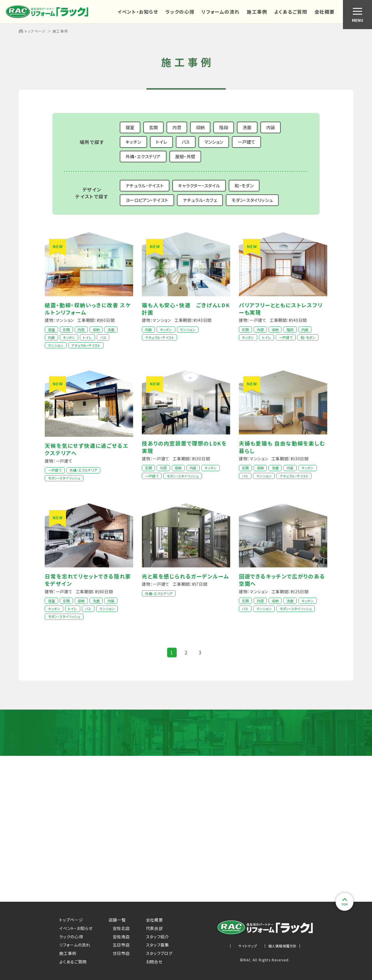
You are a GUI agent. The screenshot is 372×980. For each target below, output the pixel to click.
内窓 (177, 127)
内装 (271, 127)
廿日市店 (119, 953)
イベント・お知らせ (138, 12)
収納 (200, 127)
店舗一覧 (117, 920)
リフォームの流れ (221, 12)
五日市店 (119, 945)
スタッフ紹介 (158, 937)
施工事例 (257, 12)
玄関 (154, 127)
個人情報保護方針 (282, 946)
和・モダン (244, 185)
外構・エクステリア (143, 156)
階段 (224, 127)
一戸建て (246, 142)
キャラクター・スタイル (199, 185)
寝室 (130, 127)
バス (186, 142)
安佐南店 (119, 937)
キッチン (133, 142)
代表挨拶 (154, 928)
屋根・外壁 (185, 156)
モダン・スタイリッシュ (252, 200)
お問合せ (154, 962)
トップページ (71, 920)
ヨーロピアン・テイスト (147, 200)
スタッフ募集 (158, 945)
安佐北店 (119, 928)
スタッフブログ (159, 953)
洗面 (247, 127)
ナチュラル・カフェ (200, 200)
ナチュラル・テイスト (145, 185)
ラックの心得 (180, 12)
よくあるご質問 (291, 12)
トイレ (161, 142)
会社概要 (325, 12)
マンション (214, 142)
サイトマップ (247, 946)
